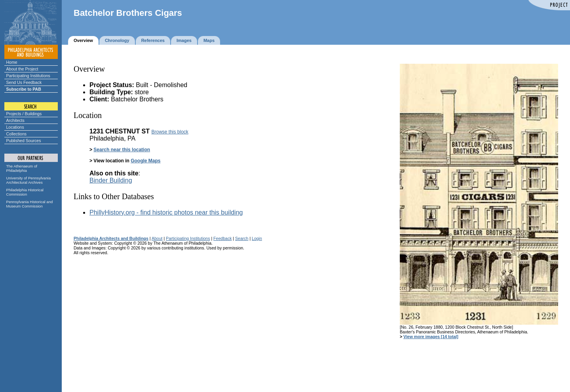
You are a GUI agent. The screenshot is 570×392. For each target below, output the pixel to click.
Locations (15, 127)
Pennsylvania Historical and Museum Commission (30, 204)
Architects (15, 120)
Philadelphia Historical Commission (25, 192)
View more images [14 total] (431, 337)
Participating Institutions (28, 76)
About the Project (22, 69)
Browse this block (170, 132)
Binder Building (111, 180)
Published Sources (24, 141)
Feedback (222, 238)
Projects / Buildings (24, 114)
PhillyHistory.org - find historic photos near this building (166, 212)
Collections (17, 134)
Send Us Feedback (24, 82)
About (157, 238)
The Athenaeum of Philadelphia (22, 168)
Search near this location (122, 150)
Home (12, 62)
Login (257, 238)
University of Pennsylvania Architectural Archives (29, 180)
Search (242, 238)
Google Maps (145, 161)
